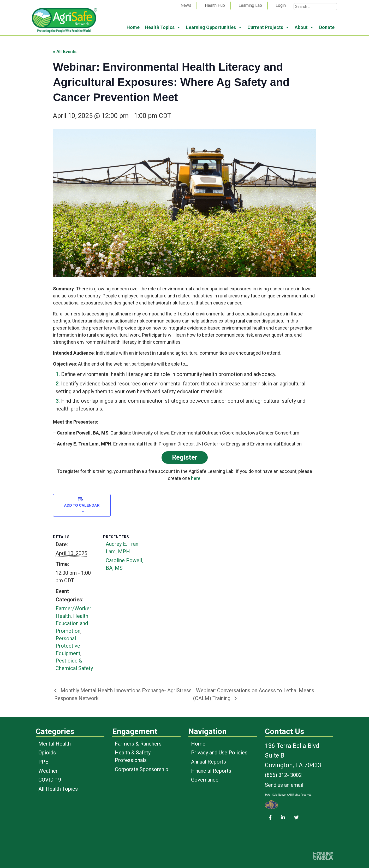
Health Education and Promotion (72, 623)
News (186, 5)
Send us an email (284, 785)
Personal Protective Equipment (68, 646)
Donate (327, 27)
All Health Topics (58, 789)
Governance (205, 780)
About (304, 27)
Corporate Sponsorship (142, 769)
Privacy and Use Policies (219, 753)
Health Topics (163, 27)
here (196, 478)
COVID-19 (50, 780)
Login (281, 5)
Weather (48, 771)
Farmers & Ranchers (138, 744)
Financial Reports (211, 771)
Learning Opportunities (214, 27)
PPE (43, 762)
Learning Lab (250, 5)
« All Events (65, 52)
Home (133, 27)
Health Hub (215, 5)
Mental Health (55, 744)
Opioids (47, 753)
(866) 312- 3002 (283, 775)
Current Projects (268, 27)
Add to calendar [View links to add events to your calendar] (82, 505)
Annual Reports (209, 762)
